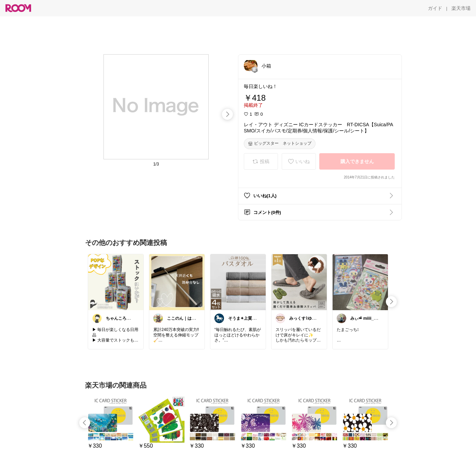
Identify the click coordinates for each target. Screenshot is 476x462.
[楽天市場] (461, 8)
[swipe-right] (227, 114)
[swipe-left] (85, 423)
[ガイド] (435, 8)
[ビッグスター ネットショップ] (280, 144)
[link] (116, 282)
